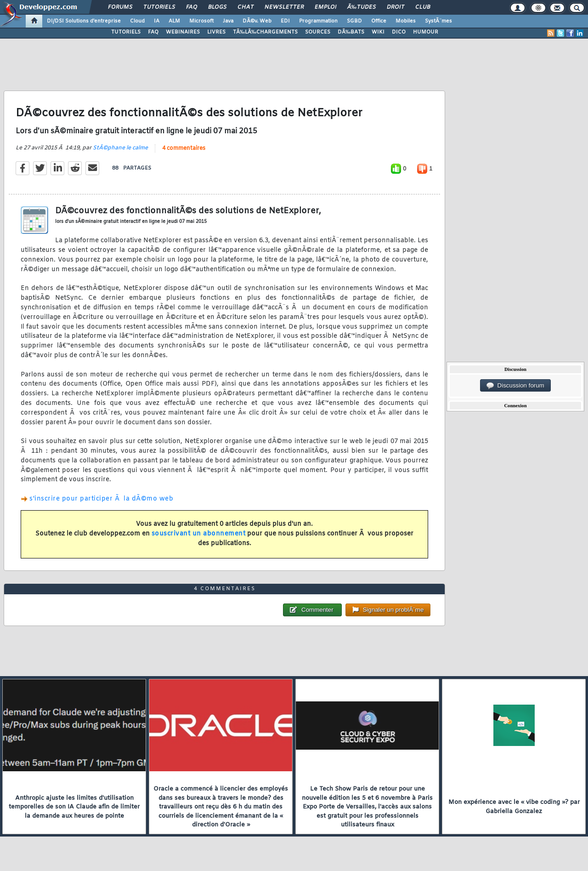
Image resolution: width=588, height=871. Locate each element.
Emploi (325, 7)
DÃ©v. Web (257, 21)
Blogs (217, 7)
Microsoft (201, 21)
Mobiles (406, 21)
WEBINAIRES (183, 32)
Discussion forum (515, 386)
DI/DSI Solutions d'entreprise (84, 21)
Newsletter (284, 7)
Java (228, 21)
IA (157, 21)
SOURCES (318, 32)
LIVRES (216, 32)
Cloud (137, 21)
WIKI (378, 32)
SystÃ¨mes (438, 21)
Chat (246, 7)
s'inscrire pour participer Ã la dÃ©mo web (101, 499)
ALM (174, 21)
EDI (285, 21)
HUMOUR (426, 32)
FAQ (192, 7)
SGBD (354, 21)
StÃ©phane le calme (120, 148)
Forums (120, 7)
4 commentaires (184, 148)
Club (423, 7)
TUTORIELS (126, 32)
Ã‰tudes (362, 7)
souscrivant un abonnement (199, 534)
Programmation (318, 21)
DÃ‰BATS (351, 32)
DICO (399, 32)
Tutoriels (159, 7)
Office (379, 21)
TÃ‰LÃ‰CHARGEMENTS (265, 32)
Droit (396, 7)
